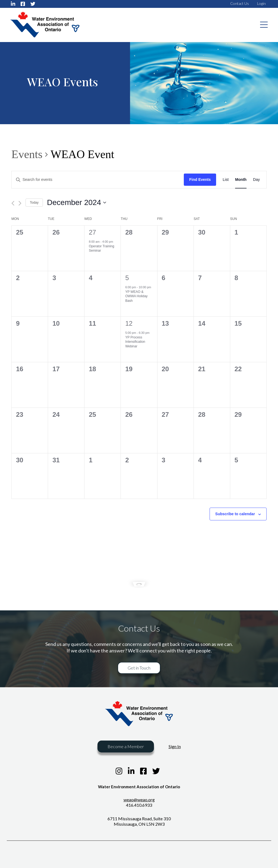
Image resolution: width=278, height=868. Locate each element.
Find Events (200, 180)
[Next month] (20, 203)
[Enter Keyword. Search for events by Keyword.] (98, 180)
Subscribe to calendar (235, 514)
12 (129, 323)
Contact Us (240, 3)
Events (27, 154)
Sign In (175, 746)
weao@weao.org (139, 800)
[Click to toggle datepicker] (77, 203)
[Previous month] (13, 203)
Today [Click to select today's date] (34, 203)
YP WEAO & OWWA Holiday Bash (136, 296)
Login (261, 3)
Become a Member (126, 746)
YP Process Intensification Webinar (135, 342)
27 (92, 232)
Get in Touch (139, 668)
